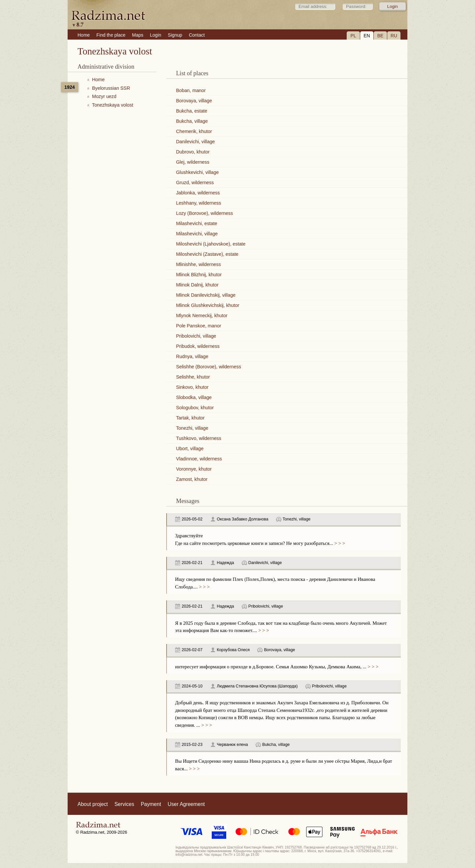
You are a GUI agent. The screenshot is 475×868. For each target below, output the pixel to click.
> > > (339, 543)
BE (380, 36)
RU (394, 36)
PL (353, 36)
